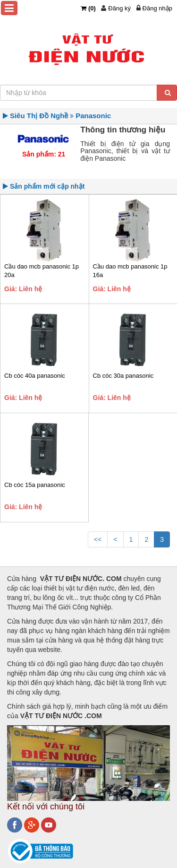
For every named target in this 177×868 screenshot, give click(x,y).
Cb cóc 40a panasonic (35, 376)
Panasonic (93, 116)
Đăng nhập (157, 8)
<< (98, 539)
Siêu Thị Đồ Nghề (39, 116)
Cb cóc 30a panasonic (123, 376)
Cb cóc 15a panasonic (35, 485)
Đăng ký (119, 8)
